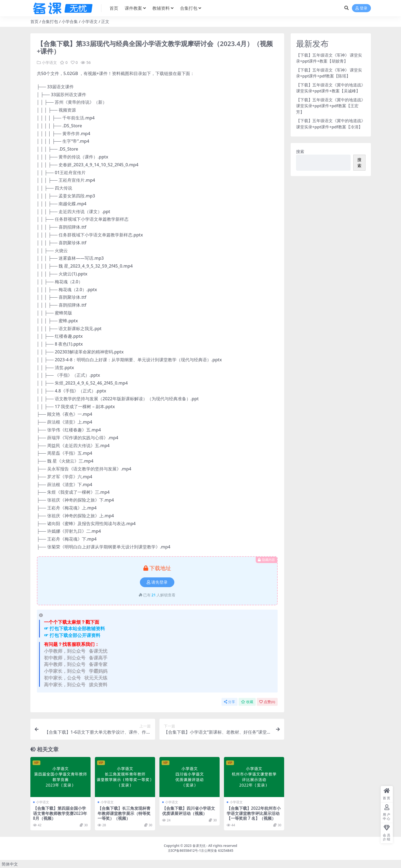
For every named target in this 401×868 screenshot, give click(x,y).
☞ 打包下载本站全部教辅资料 (74, 628)
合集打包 (50, 21)
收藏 (247, 702)
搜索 (300, 151)
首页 (34, 21)
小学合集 (70, 21)
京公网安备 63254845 (217, 851)
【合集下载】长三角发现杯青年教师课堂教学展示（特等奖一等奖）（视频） (124, 813)
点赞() (267, 702)
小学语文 (89, 21)
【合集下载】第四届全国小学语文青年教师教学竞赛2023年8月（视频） (60, 813)
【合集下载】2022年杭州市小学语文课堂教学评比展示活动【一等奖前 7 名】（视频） (254, 813)
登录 (361, 8)
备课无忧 (199, 846)
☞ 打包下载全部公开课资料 (72, 635)
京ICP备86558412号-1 (185, 851)
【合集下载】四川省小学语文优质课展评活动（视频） (189, 811)
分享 (230, 702)
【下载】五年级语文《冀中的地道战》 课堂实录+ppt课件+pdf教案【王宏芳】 (331, 106)
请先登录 (157, 582)
